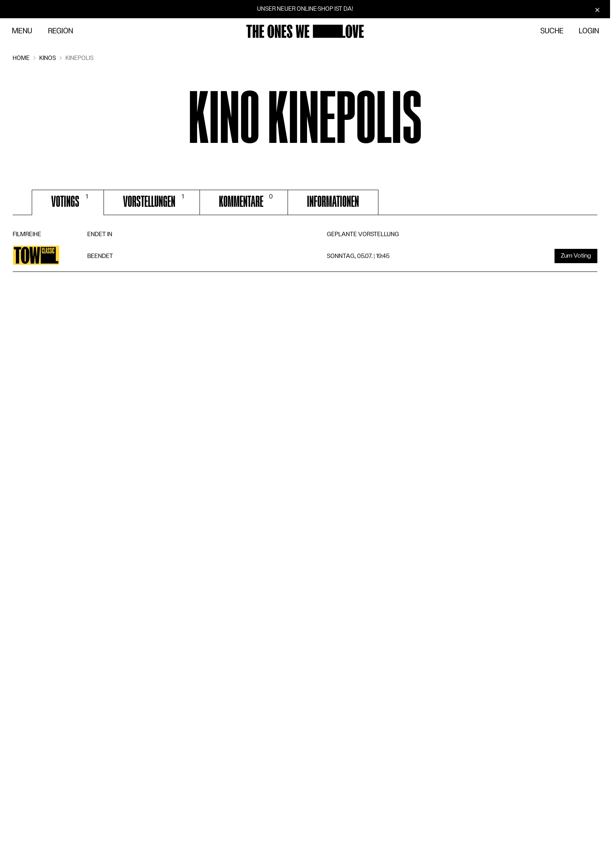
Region (60, 31)
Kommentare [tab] (247, 201)
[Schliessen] (597, 10)
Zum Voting (576, 256)
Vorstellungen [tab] (155, 201)
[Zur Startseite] (305, 31)
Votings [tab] (71, 201)
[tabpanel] (305, 251)
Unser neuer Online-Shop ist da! (305, 9)
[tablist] (305, 202)
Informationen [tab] (333, 202)
